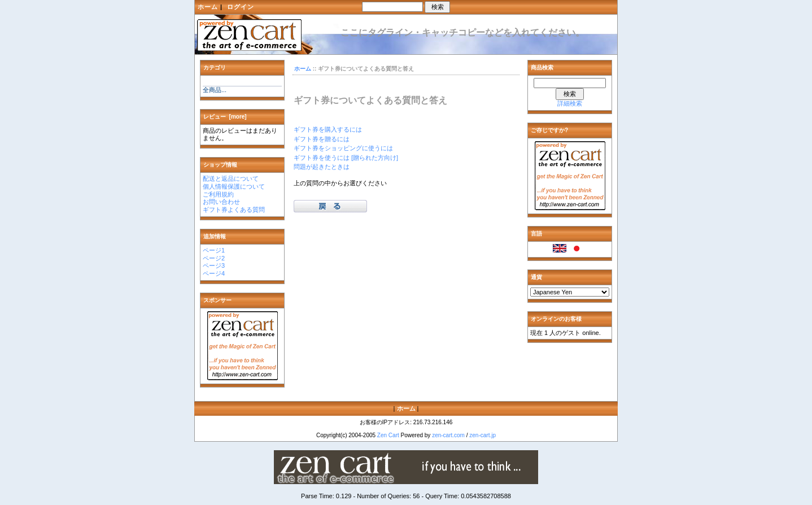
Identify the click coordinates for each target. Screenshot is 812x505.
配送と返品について (231, 179)
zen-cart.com (448, 435)
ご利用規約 (218, 194)
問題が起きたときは (322, 167)
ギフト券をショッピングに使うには (343, 148)
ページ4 (214, 273)
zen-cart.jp (483, 435)
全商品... (215, 90)
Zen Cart (388, 435)
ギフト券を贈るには (322, 139)
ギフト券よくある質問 (234, 210)
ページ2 (214, 258)
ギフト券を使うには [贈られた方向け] (346, 158)
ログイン (241, 7)
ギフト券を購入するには (328, 129)
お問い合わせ (221, 202)
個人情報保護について (234, 186)
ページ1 (214, 250)
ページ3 (214, 265)
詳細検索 (570, 103)
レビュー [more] (225, 117)
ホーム (208, 7)
